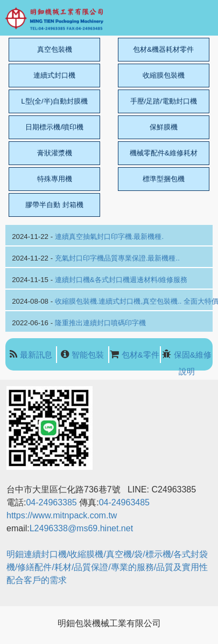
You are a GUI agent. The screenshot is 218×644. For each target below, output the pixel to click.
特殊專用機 (55, 179)
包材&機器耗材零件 (163, 49)
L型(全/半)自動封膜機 (54, 101)
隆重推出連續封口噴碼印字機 (100, 323)
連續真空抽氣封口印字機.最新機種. (109, 237)
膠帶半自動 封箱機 (54, 205)
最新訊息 (36, 355)
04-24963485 (124, 502)
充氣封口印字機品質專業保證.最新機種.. (117, 258)
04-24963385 (51, 502)
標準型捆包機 (164, 179)
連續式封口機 (54, 75)
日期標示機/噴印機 (54, 127)
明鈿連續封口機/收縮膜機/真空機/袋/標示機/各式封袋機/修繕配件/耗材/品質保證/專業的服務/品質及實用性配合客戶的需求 (107, 567)
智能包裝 (88, 355)
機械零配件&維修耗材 (164, 153)
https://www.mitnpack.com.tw (62, 515)
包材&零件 (140, 355)
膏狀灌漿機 (55, 153)
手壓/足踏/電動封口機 (164, 101)
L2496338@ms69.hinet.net (83, 528)
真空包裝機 (55, 49)
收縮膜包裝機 (164, 75)
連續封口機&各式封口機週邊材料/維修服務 (121, 280)
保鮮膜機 (164, 127)
